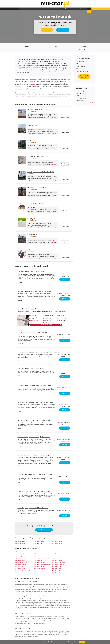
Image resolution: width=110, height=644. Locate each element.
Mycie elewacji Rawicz (57, 567)
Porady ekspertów (67, 9)
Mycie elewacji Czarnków (39, 556)
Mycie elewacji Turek (38, 571)
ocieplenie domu (31, 85)
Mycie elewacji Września (39, 573)
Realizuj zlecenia (63, 30)
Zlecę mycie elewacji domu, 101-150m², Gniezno (31, 272)
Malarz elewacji (81, 91)
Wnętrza (52, 9)
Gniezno (27, 54)
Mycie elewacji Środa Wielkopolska (23, 571)
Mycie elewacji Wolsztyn (21, 573)
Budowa (38, 9)
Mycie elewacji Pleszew (39, 567)
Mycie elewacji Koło (38, 561)
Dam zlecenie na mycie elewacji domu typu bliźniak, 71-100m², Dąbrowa (38, 352)
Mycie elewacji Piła (20, 567)
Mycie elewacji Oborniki (21, 565)
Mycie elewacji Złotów (57, 573)
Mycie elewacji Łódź (38, 544)
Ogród (57, 9)
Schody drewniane (81, 67)
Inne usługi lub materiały (82, 72)
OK (82, 642)
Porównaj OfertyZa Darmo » (84, 77)
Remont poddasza (81, 101)
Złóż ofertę (65, 280)
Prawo (60, 9)
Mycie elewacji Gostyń (20, 558)
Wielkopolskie (21, 54)
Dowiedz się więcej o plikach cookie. (70, 642)
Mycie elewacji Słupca (20, 569)
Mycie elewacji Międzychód (40, 563)
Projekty (26, 9)
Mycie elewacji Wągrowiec (58, 571)
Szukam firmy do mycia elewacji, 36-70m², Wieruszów (33, 508)
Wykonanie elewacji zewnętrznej (84, 96)
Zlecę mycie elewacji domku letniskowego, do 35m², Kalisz (34, 386)
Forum (73, 9)
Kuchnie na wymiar (81, 69)
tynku (36, 97)
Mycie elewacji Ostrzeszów (58, 565)
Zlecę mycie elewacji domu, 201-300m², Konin (31, 369)
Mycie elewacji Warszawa (21, 542)
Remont (48, 9)
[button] (68, 99)
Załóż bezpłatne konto (44, 530)
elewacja (31, 98)
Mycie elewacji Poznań (20, 544)
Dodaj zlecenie (47, 30)
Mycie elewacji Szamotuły (39, 569)
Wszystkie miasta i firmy (47, 325)
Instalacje (43, 9)
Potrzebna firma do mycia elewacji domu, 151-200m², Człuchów (35, 475)
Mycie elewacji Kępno (20, 561)
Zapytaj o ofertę (65, 117)
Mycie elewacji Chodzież (21, 556)
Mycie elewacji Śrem (57, 569)
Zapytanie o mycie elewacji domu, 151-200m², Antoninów (34, 492)
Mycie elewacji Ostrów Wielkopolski (42, 565)
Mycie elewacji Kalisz (20, 554)
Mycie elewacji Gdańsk (57, 544)
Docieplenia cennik (81, 94)
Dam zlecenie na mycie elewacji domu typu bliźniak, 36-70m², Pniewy (37, 403)
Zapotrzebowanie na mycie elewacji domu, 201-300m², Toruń (35, 455)
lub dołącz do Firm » (84, 81)
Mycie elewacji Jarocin (57, 558)
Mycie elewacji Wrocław (39, 542)
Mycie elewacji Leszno (57, 554)
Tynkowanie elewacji (82, 99)
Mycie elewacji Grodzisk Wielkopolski (42, 558)
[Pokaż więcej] (53, 118)
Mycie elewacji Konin (38, 554)
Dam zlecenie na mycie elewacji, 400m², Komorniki (32, 333)
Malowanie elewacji (81, 64)
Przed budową (32, 9)
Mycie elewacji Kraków (57, 542)
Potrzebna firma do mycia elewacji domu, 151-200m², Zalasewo (35, 292)
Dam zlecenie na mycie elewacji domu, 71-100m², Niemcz (34, 421)
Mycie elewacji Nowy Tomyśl (58, 563)
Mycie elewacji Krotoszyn (21, 563)
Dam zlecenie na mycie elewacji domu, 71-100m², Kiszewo (34, 437)
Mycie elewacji (19, 551)
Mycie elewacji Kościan (57, 561)
